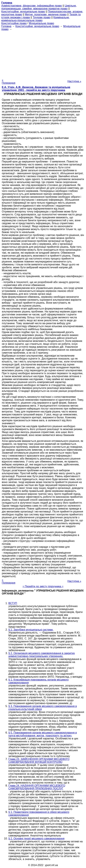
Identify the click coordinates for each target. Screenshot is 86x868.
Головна (6, 26)
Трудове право (42, 17)
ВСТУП (13, 603)
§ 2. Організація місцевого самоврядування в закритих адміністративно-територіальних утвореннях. (42, 655)
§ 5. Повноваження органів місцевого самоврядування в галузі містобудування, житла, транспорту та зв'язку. (43, 734)
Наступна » (74, 81)
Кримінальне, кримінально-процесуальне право (36, 19)
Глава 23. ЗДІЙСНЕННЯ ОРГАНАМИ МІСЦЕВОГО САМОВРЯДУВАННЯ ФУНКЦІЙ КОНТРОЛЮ (39, 761)
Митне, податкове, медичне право (46, 14)
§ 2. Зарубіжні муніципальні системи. (31, 630)
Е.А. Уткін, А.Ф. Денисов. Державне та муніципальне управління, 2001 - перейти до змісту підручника (36, 89)
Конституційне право (14, 23)
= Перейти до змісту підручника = (43, 586)
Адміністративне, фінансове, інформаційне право (32, 6)
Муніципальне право (42, 23)
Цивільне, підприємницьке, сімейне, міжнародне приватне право (39, 7)
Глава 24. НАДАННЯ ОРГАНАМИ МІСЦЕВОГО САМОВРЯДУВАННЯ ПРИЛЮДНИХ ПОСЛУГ (37, 787)
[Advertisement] (43, 54)
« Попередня (9, 81)
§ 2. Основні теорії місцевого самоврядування (36, 839)
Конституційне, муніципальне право (23, 12)
